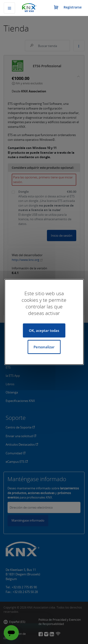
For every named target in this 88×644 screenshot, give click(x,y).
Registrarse (73, 7)
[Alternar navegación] (9, 8)
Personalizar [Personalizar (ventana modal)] (44, 347)
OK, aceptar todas (44, 330)
